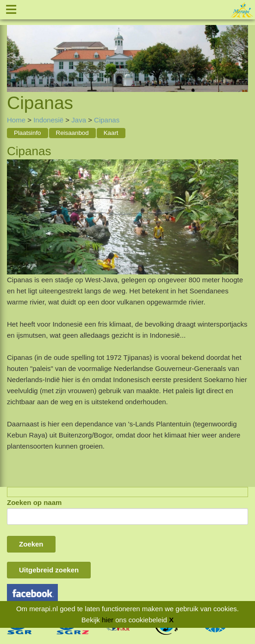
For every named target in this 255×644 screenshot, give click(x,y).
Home (16, 120)
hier (108, 620)
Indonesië (48, 120)
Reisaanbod (72, 133)
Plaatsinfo (28, 133)
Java (79, 120)
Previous (14, 48)
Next (241, 48)
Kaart (111, 133)
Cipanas (107, 120)
